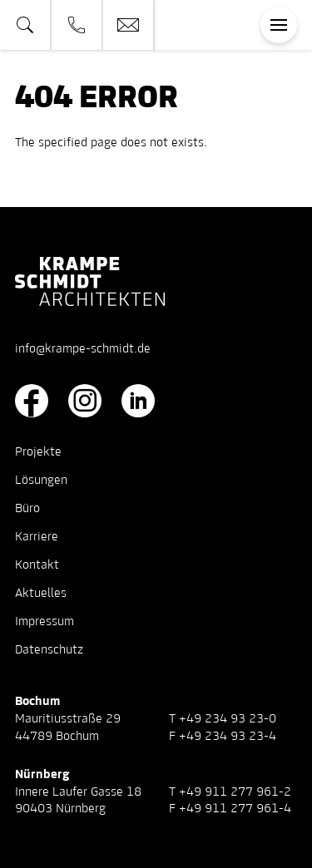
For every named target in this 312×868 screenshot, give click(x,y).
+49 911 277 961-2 (235, 792)
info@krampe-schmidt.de (83, 349)
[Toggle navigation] (279, 25)
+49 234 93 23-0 (228, 719)
